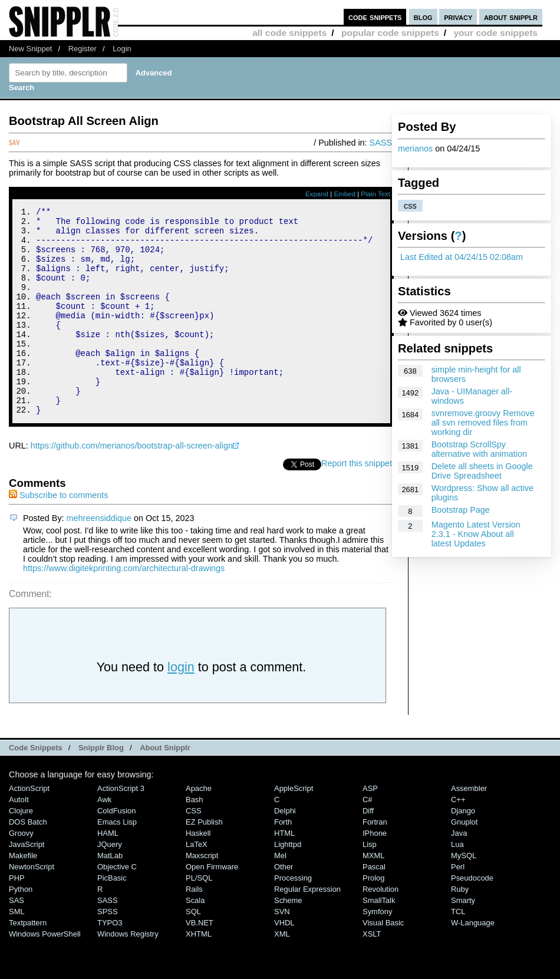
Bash (195, 838)
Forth (283, 861)
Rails (194, 928)
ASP (370, 827)
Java (459, 872)
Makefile (23, 894)
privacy (458, 17)
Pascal (374, 906)
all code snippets (289, 33)
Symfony (377, 950)
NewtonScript (32, 906)
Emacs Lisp (117, 861)
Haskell (198, 872)
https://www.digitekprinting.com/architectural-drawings (124, 607)
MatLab (110, 894)
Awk (104, 838)
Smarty (463, 939)
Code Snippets (36, 787)
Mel (280, 894)
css (410, 206)
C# (368, 838)
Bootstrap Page (461, 510)
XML (282, 973)
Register (83, 49)
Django (463, 850)
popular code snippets (390, 33)
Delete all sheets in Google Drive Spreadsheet (482, 471)
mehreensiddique (99, 557)
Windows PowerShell (45, 973)
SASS (381, 143)
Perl (458, 906)
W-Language (473, 962)
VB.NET (200, 962)
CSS (194, 850)
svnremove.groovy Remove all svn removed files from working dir (483, 423)
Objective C (117, 906)
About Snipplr (165, 787)
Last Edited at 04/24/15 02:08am (462, 257)
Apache (199, 827)
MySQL (464, 894)
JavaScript (27, 883)
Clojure (21, 850)
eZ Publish (204, 861)
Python (21, 928)
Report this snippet (357, 502)
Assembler (469, 827)
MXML (373, 894)
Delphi (285, 850)
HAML (108, 872)
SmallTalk (379, 939)
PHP (17, 917)
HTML (284, 872)
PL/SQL (199, 917)
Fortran (375, 861)
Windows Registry (128, 973)
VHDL (284, 962)
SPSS (108, 950)
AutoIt (19, 838)
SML (17, 950)
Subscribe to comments (58, 534)
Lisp (370, 883)
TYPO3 (110, 962)
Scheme (288, 939)
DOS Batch (28, 861)
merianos (415, 149)
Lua (457, 883)
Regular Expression (307, 928)
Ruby (460, 928)
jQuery (110, 883)
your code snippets (495, 33)
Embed (345, 194)
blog (423, 17)
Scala (195, 939)
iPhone (375, 872)
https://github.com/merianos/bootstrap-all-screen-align (132, 484)
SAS (17, 939)
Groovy (21, 872)
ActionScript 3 (121, 827)
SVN (282, 950)
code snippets (375, 17)
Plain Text (375, 194)
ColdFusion (117, 850)
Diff (368, 850)
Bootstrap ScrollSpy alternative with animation (479, 449)
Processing (293, 917)
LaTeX (197, 883)
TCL (458, 950)
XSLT (372, 973)
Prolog (373, 917)
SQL (193, 950)
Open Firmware (212, 906)
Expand (317, 194)
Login (122, 49)
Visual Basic (383, 962)
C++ (458, 838)
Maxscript (202, 894)
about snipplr (511, 17)
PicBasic (112, 917)
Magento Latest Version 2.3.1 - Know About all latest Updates (476, 534)
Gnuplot (464, 861)
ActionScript (29, 827)
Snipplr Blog (101, 787)
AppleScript (294, 827)
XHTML (199, 973)
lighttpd (288, 883)
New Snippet (30, 49)
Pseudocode (472, 917)
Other (284, 906)
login (181, 706)
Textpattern (28, 962)
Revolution (381, 928)
